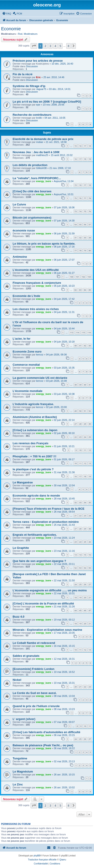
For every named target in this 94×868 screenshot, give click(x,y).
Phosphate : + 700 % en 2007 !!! (34, 456)
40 (76, 346)
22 (76, 437)
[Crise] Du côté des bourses (32, 191)
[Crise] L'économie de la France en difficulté (43, 603)
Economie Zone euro (27, 352)
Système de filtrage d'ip (29, 86)
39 (80, 385)
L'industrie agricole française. (33, 404)
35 (90, 502)
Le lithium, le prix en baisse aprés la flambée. (44, 244)
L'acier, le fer (22, 339)
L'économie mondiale (27, 391)
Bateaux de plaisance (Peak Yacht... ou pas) (43, 745)
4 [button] (55, 46)
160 (71, 277)
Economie (11, 29)
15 (76, 146)
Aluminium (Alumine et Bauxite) (35, 417)
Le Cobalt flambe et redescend (34, 643)
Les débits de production (30, 165)
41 (80, 346)
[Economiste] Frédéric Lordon (33, 669)
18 (90, 146)
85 (90, 290)
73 (76, 211)
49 (76, 411)
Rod (20, 34)
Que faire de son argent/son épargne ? (39, 561)
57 (90, 224)
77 (85, 198)
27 (76, 424)
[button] (34, 46)
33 (85, 238)
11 (85, 450)
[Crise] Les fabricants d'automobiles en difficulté (46, 732)
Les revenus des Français (30, 443)
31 (76, 238)
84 (85, 290)
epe (38, 105)
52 (90, 411)
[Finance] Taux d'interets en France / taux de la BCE (49, 509)
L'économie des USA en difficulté (36, 270)
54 (76, 224)
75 (76, 198)
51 (85, 411)
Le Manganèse (23, 482)
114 (77, 332)
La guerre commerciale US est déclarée (40, 378)
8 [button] (68, 46)
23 (80, 437)
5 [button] (60, 46)
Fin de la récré (23, 74)
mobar (40, 142)
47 (90, 610)
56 (85, 224)
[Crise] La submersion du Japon (35, 430)
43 (90, 346)
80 (90, 250)
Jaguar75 (41, 89)
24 (85, 437)
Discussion (32, 66)
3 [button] (50, 46)
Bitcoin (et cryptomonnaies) (32, 218)
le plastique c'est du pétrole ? (33, 469)
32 (80, 238)
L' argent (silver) (24, 719)
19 (90, 159)
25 (90, 437)
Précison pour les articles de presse (38, 61)
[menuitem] (7, 14)
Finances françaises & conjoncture (37, 283)
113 (71, 332)
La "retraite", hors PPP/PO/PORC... (37, 178)
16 (80, 146)
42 (85, 346)
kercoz (40, 355)
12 (90, 450)
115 (83, 332)
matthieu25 (42, 155)
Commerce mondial (26, 365)
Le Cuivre (19, 204)
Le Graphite (21, 548)
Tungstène (20, 758)
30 (90, 424)
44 (76, 610)
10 (80, 450)
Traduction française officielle (42, 860)
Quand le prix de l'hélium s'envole (36, 706)
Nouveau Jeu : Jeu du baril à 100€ (36, 152)
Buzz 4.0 (19, 617)
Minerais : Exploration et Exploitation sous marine (47, 630)
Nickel (17, 680)
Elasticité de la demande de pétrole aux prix (43, 139)
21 (76, 516)
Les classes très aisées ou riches (36, 309)
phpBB (37, 856)
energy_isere (44, 181)
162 (83, 277)
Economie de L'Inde (26, 296)
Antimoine (20, 257)
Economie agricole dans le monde (36, 496)
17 (85, 146)
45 (80, 610)
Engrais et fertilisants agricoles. (35, 535)
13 (90, 463)
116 (89, 332)
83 (80, 290)
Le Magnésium (23, 772)
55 (80, 224)
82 (76, 290)
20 (85, 597)
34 (90, 238)
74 (80, 211)
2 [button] (45, 46)
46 (85, 610)
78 (90, 198)
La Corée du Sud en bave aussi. (35, 693)
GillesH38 (41, 168)
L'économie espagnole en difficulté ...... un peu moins (50, 590)
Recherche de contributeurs (32, 115)
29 (85, 424)
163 (89, 277)
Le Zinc (18, 784)
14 (80, 555)
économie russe (24, 230)
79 (85, 250)
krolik (39, 118)
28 (80, 424)
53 (80, 568)
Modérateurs (31, 34)
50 (80, 411)
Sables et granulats (26, 656)
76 (80, 198)
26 (90, 542)
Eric (38, 77)
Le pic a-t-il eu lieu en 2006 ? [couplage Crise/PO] (47, 102)
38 (76, 385)
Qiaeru (63, 860)
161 (77, 277)
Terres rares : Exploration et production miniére (46, 522)
